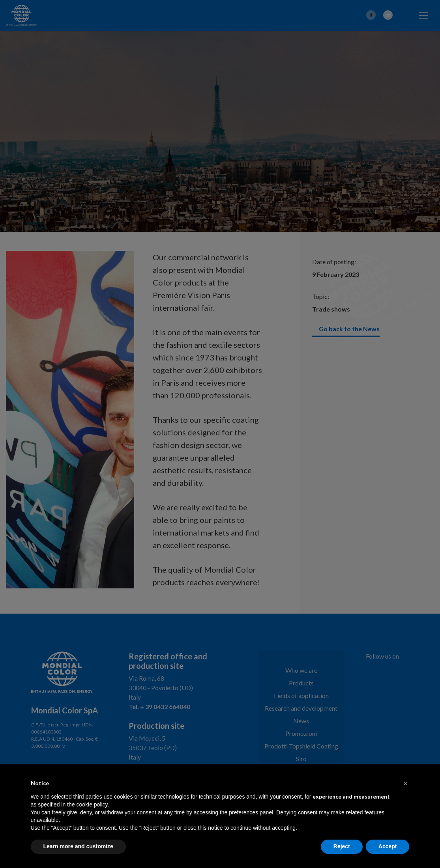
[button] (406, 783)
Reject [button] (342, 846)
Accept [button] (388, 846)
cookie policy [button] (92, 805)
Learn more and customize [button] (78, 846)
